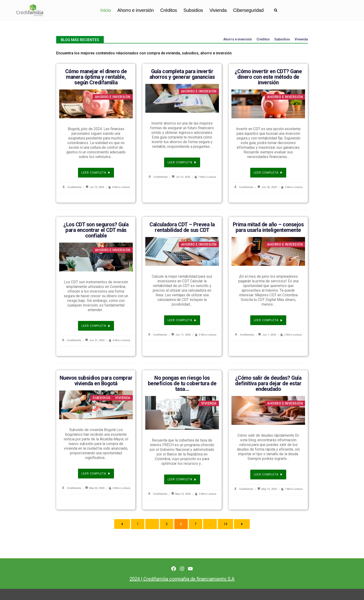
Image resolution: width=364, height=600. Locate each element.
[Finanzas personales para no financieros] (30, 10)
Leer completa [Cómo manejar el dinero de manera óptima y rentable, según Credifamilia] (96, 173)
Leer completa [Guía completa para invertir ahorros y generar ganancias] (182, 162)
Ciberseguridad (248, 10)
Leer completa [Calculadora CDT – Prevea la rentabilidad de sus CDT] (182, 320)
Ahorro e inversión (135, 10)
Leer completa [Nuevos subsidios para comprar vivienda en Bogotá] (96, 473)
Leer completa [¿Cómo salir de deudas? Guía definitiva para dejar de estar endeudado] (268, 474)
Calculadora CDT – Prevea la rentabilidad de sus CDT (182, 227)
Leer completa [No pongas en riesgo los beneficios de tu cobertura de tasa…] (182, 479)
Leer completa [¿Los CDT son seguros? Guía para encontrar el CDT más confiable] (96, 326)
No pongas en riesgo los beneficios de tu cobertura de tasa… (182, 383)
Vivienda (218, 10)
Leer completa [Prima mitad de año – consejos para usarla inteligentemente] (268, 320)
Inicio (106, 10)
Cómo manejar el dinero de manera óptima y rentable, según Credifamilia (96, 77)
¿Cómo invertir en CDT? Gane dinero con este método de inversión (268, 77)
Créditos (169, 10)
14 (225, 524)
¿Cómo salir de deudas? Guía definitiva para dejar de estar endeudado (268, 383)
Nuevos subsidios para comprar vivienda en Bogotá (96, 381)
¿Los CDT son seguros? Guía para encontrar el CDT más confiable (96, 230)
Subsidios (193, 10)
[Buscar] (276, 10)
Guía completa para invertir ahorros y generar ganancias (182, 74)
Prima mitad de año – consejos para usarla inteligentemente (268, 227)
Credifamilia (74, 187)
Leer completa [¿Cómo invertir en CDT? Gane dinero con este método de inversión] (268, 173)
